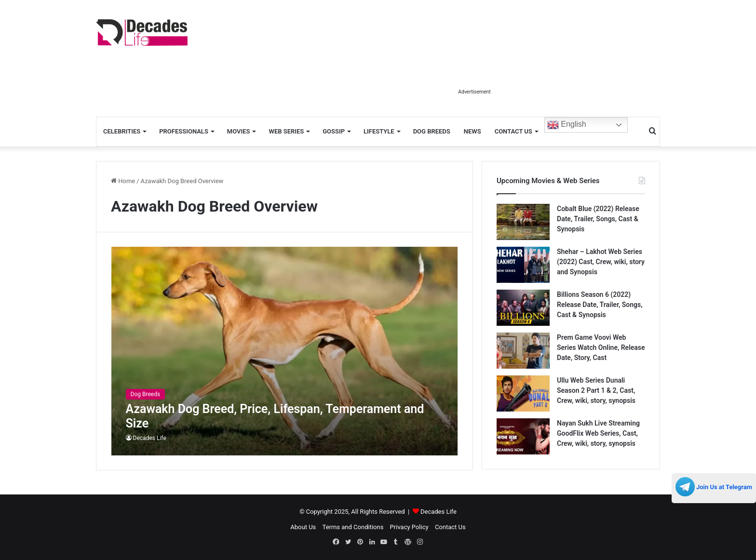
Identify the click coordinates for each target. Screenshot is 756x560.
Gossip (334, 131)
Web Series (286, 131)
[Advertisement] (474, 62)
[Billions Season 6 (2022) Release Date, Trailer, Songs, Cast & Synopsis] (523, 308)
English (567, 125)
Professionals (184, 131)
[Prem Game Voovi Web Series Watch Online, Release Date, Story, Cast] (523, 351)
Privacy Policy (409, 527)
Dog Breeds (432, 131)
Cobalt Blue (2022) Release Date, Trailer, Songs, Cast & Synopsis (598, 219)
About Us (303, 527)
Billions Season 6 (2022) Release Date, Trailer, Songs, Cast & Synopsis (600, 305)
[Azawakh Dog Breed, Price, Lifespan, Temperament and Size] (285, 351)
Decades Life (150, 438)
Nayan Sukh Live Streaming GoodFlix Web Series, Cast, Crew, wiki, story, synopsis (598, 433)
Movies (239, 131)
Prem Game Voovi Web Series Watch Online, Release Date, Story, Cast (601, 347)
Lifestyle (379, 131)
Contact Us (513, 131)
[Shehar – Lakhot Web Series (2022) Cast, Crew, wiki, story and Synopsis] (523, 265)
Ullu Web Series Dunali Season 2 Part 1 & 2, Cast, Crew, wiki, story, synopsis (596, 390)
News (472, 131)
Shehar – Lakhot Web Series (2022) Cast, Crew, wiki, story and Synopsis (601, 262)
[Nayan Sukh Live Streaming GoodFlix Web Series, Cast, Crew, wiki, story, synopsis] (523, 436)
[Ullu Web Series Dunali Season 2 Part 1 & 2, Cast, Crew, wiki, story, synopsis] (523, 393)
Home (123, 181)
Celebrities (122, 131)
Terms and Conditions (353, 527)
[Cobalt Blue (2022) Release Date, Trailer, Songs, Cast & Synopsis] (523, 222)
